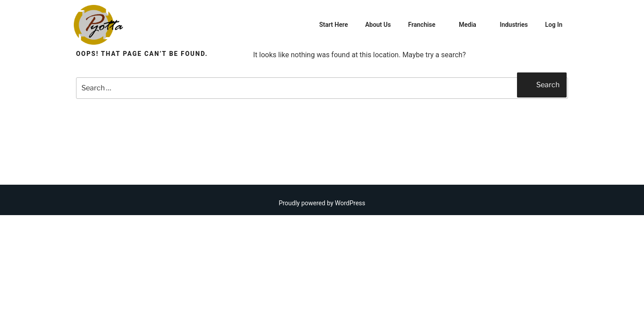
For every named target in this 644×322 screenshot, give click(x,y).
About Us (378, 25)
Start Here (334, 25)
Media (472, 25)
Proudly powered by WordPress (322, 203)
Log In (554, 25)
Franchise (426, 25)
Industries (514, 25)
